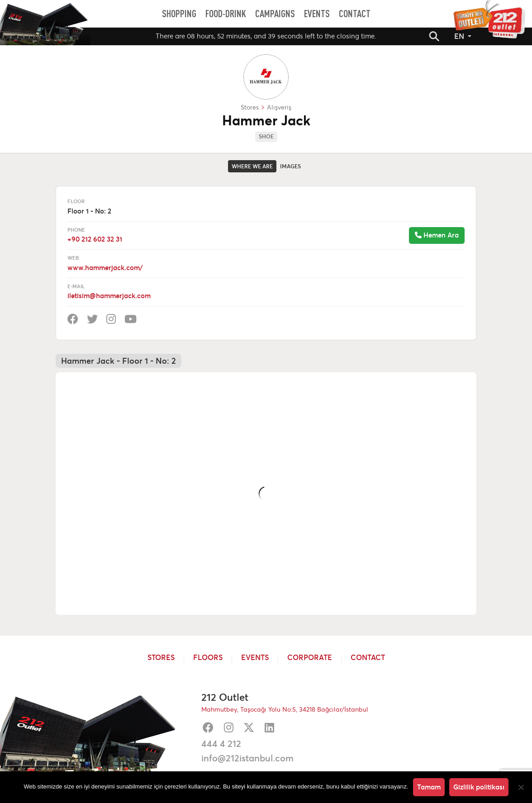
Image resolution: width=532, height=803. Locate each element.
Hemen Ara (437, 235)
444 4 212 (221, 744)
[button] (434, 36)
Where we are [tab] (252, 166)
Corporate (310, 658)
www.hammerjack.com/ (105, 268)
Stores (161, 658)
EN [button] (460, 36)
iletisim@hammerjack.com (109, 296)
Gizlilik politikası (479, 787)
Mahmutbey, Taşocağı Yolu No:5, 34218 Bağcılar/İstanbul (285, 709)
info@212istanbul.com (247, 758)
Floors (208, 658)
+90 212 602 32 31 (95, 239)
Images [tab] (290, 166)
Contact (368, 658)
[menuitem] (179, 14)
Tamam (429, 787)
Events (255, 658)
